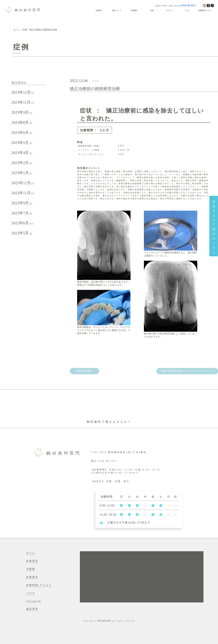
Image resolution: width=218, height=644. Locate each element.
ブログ (187, 10)
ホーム (31, 553)
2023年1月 (20, 173)
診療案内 (134, 10)
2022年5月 (20, 233)
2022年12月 (21, 183)
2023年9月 (20, 112)
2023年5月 (20, 143)
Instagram (34, 601)
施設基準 (32, 609)
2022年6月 (20, 223)
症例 (152, 10)
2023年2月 (20, 163)
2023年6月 (20, 133)
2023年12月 (21, 92)
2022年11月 (21, 193)
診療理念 (99, 10)
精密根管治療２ (85, 371)
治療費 (31, 569)
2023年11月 (21, 102)
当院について (116, 10)
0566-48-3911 (188, 5)
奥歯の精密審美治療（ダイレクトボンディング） (186, 371)
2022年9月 (20, 203)
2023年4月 (20, 153)
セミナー (169, 10)
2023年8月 (20, 123)
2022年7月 (20, 213)
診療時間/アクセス (205, 10)
